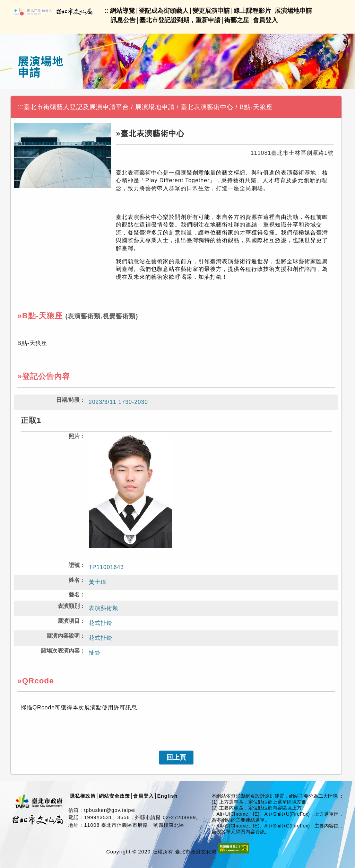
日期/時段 (68, 400)
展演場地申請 (293, 11)
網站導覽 (122, 11)
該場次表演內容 (60, 651)
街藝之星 (237, 20)
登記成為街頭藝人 (164, 11)
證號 (74, 565)
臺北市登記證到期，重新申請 (180, 20)
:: (106, 11)
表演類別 (69, 606)
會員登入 (265, 20)
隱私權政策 (83, 796)
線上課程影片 (252, 11)
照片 (74, 436)
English (167, 796)
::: (20, 106)
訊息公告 (123, 20)
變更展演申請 (211, 11)
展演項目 (69, 621)
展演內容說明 (63, 636)
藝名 (74, 595)
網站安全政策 (114, 796)
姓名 (74, 580)
